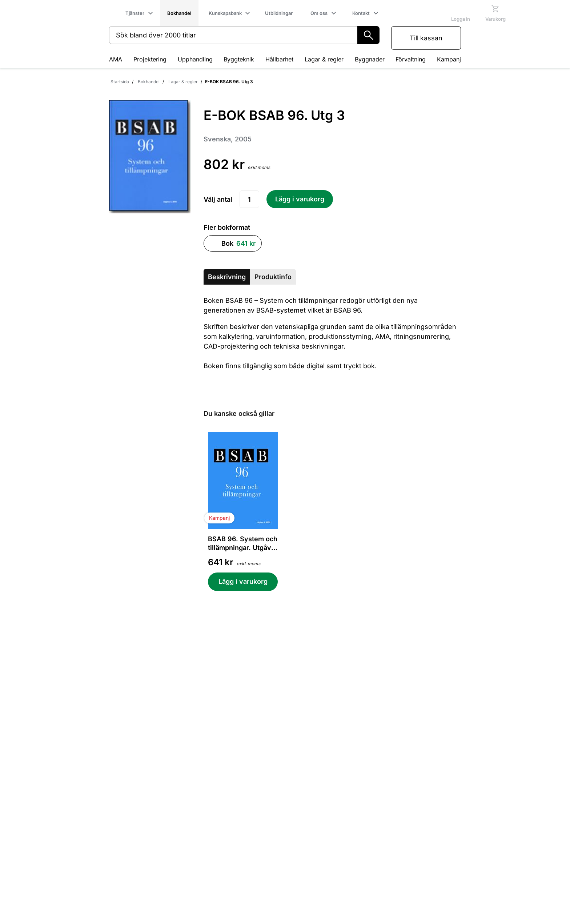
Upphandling (195, 59)
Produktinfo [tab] (273, 277)
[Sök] (368, 35)
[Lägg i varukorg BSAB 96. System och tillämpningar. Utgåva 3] (243, 582)
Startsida (120, 82)
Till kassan (426, 38)
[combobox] (233, 35)
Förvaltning (411, 59)
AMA (116, 59)
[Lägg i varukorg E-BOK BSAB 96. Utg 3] (300, 199)
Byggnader (370, 59)
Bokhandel (149, 82)
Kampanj (449, 59)
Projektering (150, 59)
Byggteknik (239, 59)
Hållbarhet (279, 59)
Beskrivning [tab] (227, 277)
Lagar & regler (324, 59)
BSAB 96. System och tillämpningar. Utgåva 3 (243, 544)
